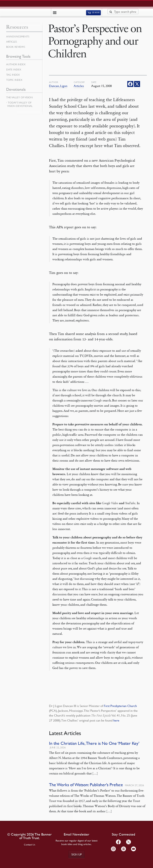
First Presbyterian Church (120, 706)
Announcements (18, 36)
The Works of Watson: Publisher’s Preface (86, 785)
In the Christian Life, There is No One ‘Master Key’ (94, 743)
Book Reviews (16, 47)
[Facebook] (130, 84)
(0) (93, 13)
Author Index (16, 64)
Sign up (76, 854)
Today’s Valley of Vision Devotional (20, 104)
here (116, 720)
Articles (79, 86)
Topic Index (14, 80)
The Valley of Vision (19, 97)
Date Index (14, 69)
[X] (137, 84)
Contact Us (30, 845)
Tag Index (13, 75)
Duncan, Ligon (58, 86)
